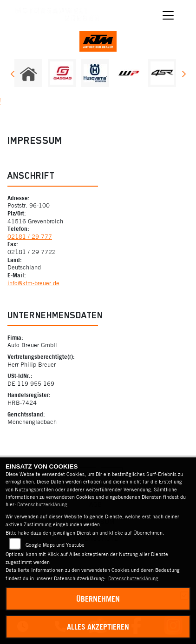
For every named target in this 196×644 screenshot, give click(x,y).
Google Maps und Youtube (55, 545)
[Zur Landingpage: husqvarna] (95, 73)
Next (183, 75)
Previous (13, 75)
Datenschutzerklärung (42, 504)
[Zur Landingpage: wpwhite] (129, 73)
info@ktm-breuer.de (33, 283)
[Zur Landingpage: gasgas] (62, 73)
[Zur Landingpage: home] (28, 73)
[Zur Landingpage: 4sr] (162, 73)
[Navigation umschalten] (169, 15)
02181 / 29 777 (30, 236)
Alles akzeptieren (98, 627)
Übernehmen (98, 599)
